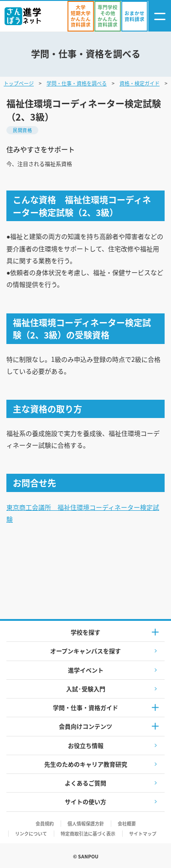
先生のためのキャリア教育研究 (86, 764)
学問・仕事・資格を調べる (77, 83)
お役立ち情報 (86, 745)
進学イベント (86, 670)
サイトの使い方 (85, 802)
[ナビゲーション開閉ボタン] (160, 16)
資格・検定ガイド (140, 83)
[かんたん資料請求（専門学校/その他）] (108, 16)
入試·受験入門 (86, 689)
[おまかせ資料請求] (135, 16)
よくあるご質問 (85, 783)
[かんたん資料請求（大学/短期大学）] (81, 16)
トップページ (19, 83)
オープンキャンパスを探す (85, 651)
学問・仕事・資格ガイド (85, 707)
